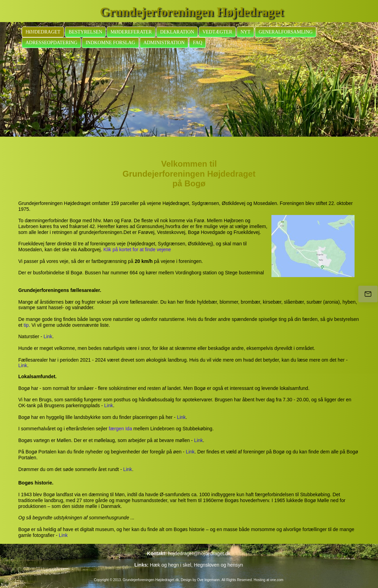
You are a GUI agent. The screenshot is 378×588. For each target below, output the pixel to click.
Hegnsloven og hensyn (218, 565)
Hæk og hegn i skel (171, 565)
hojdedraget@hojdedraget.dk (199, 553)
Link (48, 336)
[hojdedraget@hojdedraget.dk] (368, 294)
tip (26, 325)
